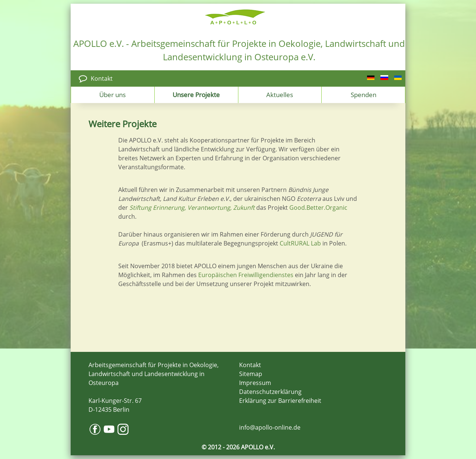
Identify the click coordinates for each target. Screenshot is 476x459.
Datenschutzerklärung (270, 392)
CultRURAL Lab (300, 243)
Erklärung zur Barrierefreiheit (280, 401)
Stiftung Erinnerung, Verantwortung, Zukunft (192, 208)
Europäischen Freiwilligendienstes (246, 275)
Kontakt (102, 78)
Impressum (255, 383)
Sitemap (251, 374)
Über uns (112, 94)
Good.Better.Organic (318, 208)
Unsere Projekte (196, 94)
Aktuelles (280, 94)
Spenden (364, 94)
